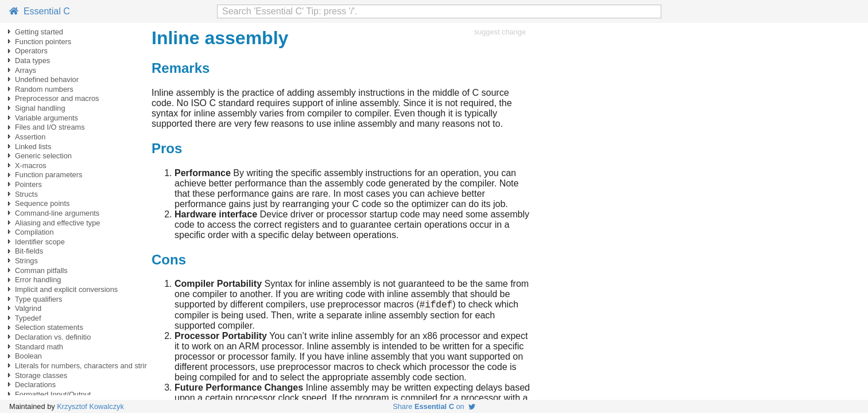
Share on (434, 406)
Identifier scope (40, 242)
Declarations (35, 385)
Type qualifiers (39, 299)
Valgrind (28, 308)
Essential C (40, 11)
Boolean (28, 356)
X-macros (31, 165)
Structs (26, 194)
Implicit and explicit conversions (66, 289)
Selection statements (49, 327)
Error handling (38, 280)
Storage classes (41, 375)
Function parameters (49, 175)
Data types (32, 61)
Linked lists (33, 147)
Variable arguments (46, 118)
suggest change (500, 32)
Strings (26, 261)
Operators (31, 51)
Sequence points (42, 203)
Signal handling (40, 108)
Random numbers (44, 89)
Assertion (30, 137)
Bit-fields (29, 251)
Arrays (26, 70)
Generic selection (43, 156)
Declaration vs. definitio (53, 337)
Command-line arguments (57, 213)
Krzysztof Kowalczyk (90, 406)
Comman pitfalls (41, 270)
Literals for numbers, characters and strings (86, 366)
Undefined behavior (47, 79)
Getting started (39, 32)
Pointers (28, 184)
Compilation (34, 232)
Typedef (28, 318)
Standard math (39, 347)
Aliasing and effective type (57, 223)
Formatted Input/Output (53, 394)
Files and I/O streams (50, 127)
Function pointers (43, 42)
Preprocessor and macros (57, 98)
